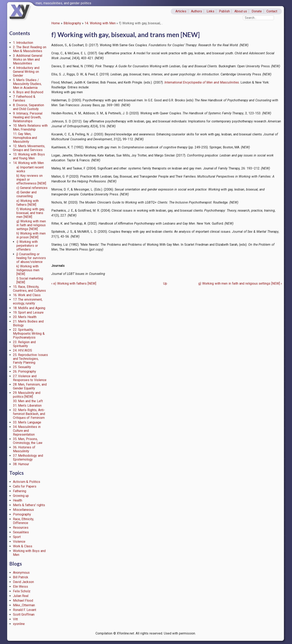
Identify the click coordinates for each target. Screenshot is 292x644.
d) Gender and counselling (26, 194)
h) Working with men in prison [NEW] (31, 235)
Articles (181, 11)
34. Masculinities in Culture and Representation (27, 431)
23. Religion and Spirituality (24, 344)
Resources (21, 528)
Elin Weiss (21, 587)
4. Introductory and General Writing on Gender (26, 72)
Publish (224, 11)
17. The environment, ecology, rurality (28, 301)
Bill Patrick (21, 577)
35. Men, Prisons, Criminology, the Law (28, 441)
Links (210, 11)
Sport (17, 537)
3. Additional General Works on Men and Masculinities (28, 59)
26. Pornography (25, 371)
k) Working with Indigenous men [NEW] (28, 270)
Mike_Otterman (24, 605)
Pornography (22, 514)
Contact (272, 11)
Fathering (20, 491)
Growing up (21, 496)
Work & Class (23, 546)
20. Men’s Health (25, 317)
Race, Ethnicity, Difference (24, 521)
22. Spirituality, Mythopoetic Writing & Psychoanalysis (29, 334)
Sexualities (21, 532)
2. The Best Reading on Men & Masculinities (30, 49)
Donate (257, 11)
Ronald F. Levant (25, 610)
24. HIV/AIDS (23, 350)
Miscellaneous (23, 510)
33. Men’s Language (27, 422)
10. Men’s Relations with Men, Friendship (30, 128)
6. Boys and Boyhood (28, 92)
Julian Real (21, 596)
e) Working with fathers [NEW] (28, 203)
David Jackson (24, 582)
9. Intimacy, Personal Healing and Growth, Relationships (28, 117)
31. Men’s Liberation (27, 406)
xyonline (19, 624)
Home (56, 23)
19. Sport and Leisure (28, 312)
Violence (19, 542)
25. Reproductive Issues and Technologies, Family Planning (31, 359)
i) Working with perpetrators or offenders (27, 246)
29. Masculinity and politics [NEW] (27, 395)
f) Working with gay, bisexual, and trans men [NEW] (30, 213)
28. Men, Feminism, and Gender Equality (30, 386)
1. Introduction (23, 43)
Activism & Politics (27, 482)
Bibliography (72, 23)
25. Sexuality (22, 367)
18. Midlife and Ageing (29, 308)
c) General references (32, 188)
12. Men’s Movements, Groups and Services (29, 148)
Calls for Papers (25, 486)
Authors (196, 11)
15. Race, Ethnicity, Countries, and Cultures (30, 289)
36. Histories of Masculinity (24, 449)
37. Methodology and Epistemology (28, 458)
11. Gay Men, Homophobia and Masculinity (25, 138)
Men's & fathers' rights (29, 505)
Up (165, 283)
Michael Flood (23, 601)
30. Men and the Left (28, 401)
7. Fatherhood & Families (24, 99)
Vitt (15, 619)
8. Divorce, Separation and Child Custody (29, 107)
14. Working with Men (100, 23)
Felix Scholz (22, 591)
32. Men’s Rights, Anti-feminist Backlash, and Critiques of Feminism (29, 414)
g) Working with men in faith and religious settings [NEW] (31, 225)
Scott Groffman (24, 615)
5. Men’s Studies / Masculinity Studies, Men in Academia (27, 84)
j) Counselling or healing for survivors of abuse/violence (31, 258)
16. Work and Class (27, 295)
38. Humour (21, 464)
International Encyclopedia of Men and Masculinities (202, 82)
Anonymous (21, 573)
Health (18, 500)
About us (241, 11)
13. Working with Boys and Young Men (29, 156)
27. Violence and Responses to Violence (30, 378)
